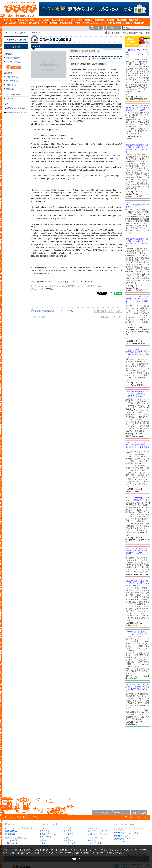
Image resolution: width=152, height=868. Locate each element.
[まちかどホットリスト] (59, 20)
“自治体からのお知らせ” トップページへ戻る (54, 311)
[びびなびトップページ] (19, 9)
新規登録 (16, 47)
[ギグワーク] (79, 23)
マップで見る (12, 81)
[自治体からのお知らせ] (26, 20)
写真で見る (11, 85)
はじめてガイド (12, 834)
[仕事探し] (87, 20)
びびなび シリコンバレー (125, 836)
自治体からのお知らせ (16, 40)
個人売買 (68, 831)
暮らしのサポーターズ (98, 831)
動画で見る (11, 89)
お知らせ (10, 98)
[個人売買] (109, 20)
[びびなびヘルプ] (108, 23)
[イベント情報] (76, 20)
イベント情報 (45, 837)
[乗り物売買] (121, 20)
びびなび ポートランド (124, 841)
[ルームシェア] (10, 23)
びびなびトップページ (16, 112)
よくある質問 (11, 840)
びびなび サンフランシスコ (126, 833)
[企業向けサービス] (121, 23)
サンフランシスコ (35, 33)
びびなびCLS (11, 831)
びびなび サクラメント (124, 839)
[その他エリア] (137, 23)
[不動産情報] (133, 20)
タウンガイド (45, 831)
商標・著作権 (23, 817)
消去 (119, 311)
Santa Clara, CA (85, 282)
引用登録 (100, 311)
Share (110, 293)
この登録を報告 (39, 317)
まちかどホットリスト (49, 834)
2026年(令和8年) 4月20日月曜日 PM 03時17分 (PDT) (129, 33)
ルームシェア (70, 843)
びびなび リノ (120, 844)
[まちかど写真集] (65, 23)
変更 (110, 311)
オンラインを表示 (14, 62)
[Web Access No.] (94, 23)
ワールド (7, 33)
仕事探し (43, 843)
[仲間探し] (22, 23)
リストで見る (12, 77)
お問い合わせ (11, 843)
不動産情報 (69, 840)
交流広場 (92, 840)
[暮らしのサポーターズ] (37, 23)
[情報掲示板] (98, 20)
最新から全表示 (13, 58)
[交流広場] (52, 23)
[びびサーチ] (9, 20)
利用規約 (9, 817)
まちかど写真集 (95, 843)
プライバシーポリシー (42, 817)
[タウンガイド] (43, 20)
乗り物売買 (69, 834)
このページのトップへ (113, 317)
